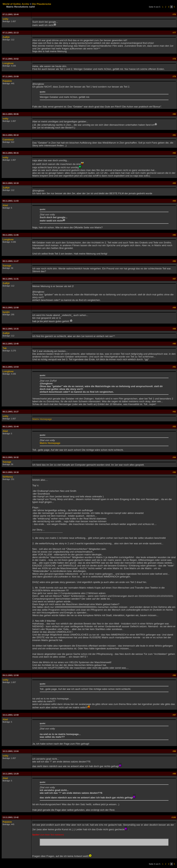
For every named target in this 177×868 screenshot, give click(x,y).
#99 (174, 774)
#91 (174, 367)
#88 (174, 308)
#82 (174, 153)
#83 (174, 183)
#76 (174, 14)
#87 (174, 279)
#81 (174, 135)
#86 (174, 261)
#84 (174, 201)
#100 (174, 817)
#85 (174, 235)
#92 (174, 412)
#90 (174, 344)
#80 (174, 114)
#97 (174, 715)
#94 (174, 457)
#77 (174, 33)
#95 (174, 472)
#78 (174, 59)
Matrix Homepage (42, 419)
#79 (174, 76)
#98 (174, 751)
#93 (174, 427)
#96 (174, 675)
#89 (174, 329)
